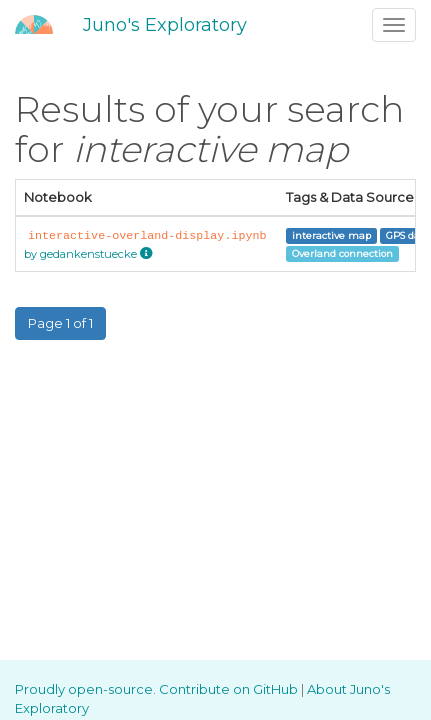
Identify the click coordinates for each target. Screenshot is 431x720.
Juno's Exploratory (165, 25)
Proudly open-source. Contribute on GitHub (158, 689)
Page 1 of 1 (60, 323)
